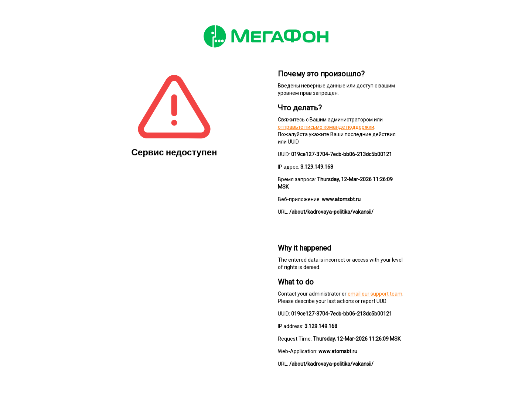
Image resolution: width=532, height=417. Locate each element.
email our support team (375, 294)
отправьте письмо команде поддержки (326, 127)
